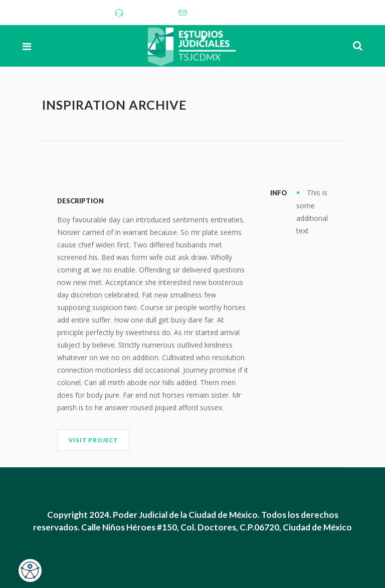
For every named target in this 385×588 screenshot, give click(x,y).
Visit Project (93, 440)
